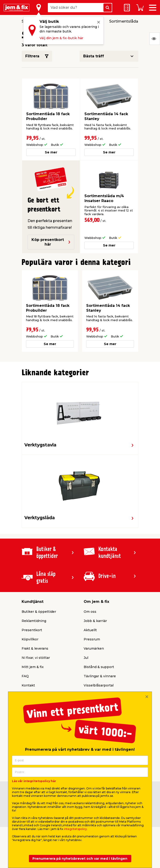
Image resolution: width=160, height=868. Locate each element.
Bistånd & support (99, 667)
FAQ (25, 676)
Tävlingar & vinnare (100, 676)
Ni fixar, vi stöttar (36, 658)
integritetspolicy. (76, 829)
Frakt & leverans (35, 648)
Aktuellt (90, 630)
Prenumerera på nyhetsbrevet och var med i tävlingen (80, 859)
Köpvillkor (30, 639)
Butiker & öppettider (39, 612)
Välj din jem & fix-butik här (61, 38)
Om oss (90, 612)
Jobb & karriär (95, 621)
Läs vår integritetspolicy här (34, 781)
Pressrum (92, 639)
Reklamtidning (34, 621)
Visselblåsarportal (99, 685)
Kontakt (28, 685)
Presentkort (32, 630)
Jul (86, 658)
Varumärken (94, 648)
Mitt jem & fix (33, 667)
